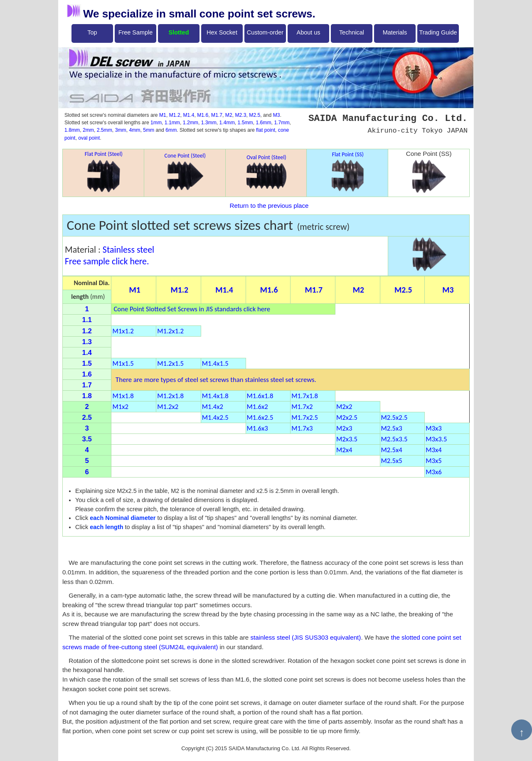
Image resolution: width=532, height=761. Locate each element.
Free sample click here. (107, 261)
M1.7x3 (302, 428)
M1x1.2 (123, 331)
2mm (88, 130)
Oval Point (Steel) (266, 172)
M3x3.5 (436, 439)
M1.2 (175, 115)
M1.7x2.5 (305, 417)
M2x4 (344, 450)
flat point (266, 130)
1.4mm (227, 123)
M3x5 (433, 461)
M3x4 (433, 450)
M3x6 (433, 472)
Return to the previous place (269, 206)
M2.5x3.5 (394, 439)
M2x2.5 (347, 417)
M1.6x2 (257, 406)
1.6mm (263, 123)
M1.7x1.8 (305, 396)
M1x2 (120, 406)
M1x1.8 (123, 396)
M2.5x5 (392, 461)
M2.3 (240, 115)
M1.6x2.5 (260, 417)
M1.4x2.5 (215, 417)
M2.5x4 (392, 450)
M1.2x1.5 (170, 363)
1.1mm (172, 123)
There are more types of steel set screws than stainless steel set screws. (214, 379)
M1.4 (188, 115)
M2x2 (344, 406)
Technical (352, 32)
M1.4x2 (213, 406)
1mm (156, 123)
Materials (395, 32)
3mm (121, 130)
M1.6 (203, 115)
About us (309, 32)
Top (92, 32)
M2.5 (255, 115)
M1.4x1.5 (215, 363)
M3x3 (433, 428)
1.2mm (191, 123)
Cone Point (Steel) (185, 171)
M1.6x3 (257, 428)
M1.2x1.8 (170, 396)
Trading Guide (438, 32)
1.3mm (209, 123)
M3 (277, 115)
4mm (134, 130)
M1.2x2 (168, 406)
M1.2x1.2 (170, 331)
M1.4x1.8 (215, 396)
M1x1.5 (123, 363)
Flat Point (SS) (348, 172)
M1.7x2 (302, 406)
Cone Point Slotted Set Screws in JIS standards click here (192, 309)
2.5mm (105, 130)
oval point (89, 138)
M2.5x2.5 (394, 417)
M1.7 (217, 115)
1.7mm (282, 123)
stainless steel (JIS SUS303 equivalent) (305, 637)
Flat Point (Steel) (104, 172)
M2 (229, 115)
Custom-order (265, 32)
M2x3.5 (347, 439)
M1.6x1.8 (260, 396)
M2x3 (344, 428)
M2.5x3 (392, 428)
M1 (163, 115)
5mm (149, 130)
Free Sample (136, 32)
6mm (171, 130)
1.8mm (72, 130)
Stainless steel (128, 250)
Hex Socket (222, 32)
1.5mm (245, 123)
